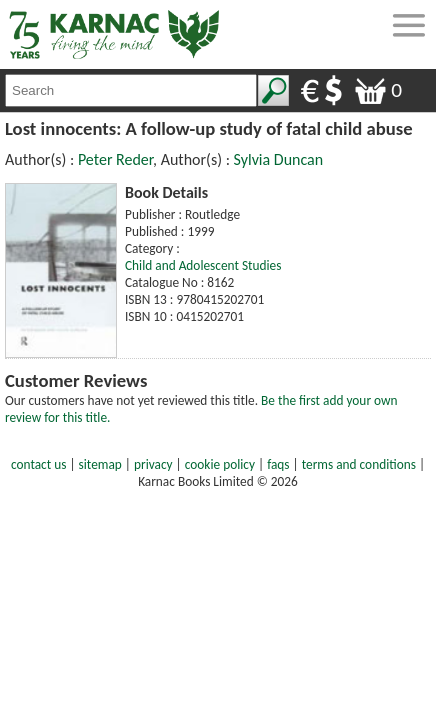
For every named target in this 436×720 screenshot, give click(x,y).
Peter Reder (115, 159)
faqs (278, 464)
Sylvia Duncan (279, 159)
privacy (153, 464)
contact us (38, 464)
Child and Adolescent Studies (203, 265)
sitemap (100, 464)
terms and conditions (359, 464)
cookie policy (220, 464)
